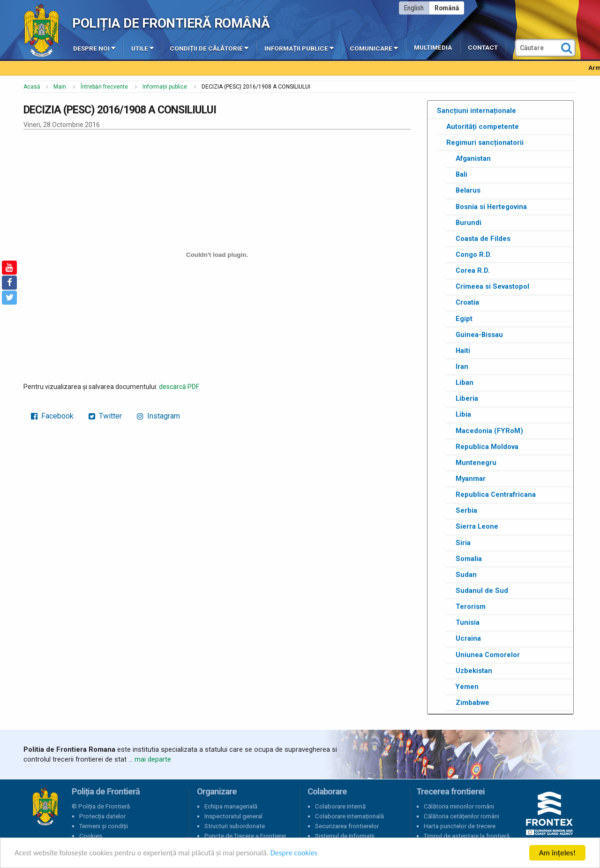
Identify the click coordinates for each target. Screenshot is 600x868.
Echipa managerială (231, 806)
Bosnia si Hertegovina (491, 207)
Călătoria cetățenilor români (461, 816)
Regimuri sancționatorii (485, 142)
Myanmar (471, 479)
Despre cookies (304, 853)
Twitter (105, 416)
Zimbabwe (472, 703)
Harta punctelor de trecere (460, 826)
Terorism (471, 606)
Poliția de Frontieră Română (171, 23)
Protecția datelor (102, 816)
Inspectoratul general (233, 816)
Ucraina (468, 638)
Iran (462, 367)
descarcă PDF (179, 387)
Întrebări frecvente (104, 87)
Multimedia (433, 48)
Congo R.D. (474, 254)
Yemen (467, 687)
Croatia (467, 302)
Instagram (158, 416)
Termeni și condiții (104, 826)
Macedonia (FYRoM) (489, 431)
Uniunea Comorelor (488, 655)
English (414, 8)
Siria (463, 543)
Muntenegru (476, 463)
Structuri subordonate (235, 826)
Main (60, 87)
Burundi (469, 223)
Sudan (466, 575)
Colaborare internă (340, 806)
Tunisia (468, 622)
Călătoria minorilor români (459, 806)
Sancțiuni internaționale (476, 111)
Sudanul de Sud (482, 591)
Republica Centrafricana (496, 494)
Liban (465, 382)
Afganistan (473, 158)
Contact (483, 48)
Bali (461, 174)
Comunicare (374, 48)
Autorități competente (483, 127)
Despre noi (94, 48)
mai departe (153, 759)
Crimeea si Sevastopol (492, 286)
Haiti (463, 351)
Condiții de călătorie (209, 48)
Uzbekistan (474, 671)
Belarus (468, 190)
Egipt (464, 319)
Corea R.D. (473, 270)
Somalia (469, 559)
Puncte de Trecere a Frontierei (245, 836)
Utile (142, 48)
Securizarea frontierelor (347, 826)
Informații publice (299, 48)
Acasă (32, 87)
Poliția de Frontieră (45, 807)
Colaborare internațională (349, 816)
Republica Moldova (487, 447)
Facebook (52, 416)
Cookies (91, 836)
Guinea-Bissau (479, 335)
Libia (463, 414)
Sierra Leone (477, 526)
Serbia (466, 510)
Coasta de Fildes (483, 239)
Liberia (467, 398)
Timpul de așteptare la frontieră (467, 836)
